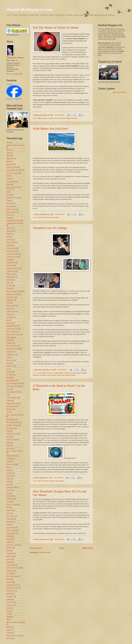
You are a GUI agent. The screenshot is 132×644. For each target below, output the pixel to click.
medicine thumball (12, 403)
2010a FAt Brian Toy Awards (15, 145)
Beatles (9, 195)
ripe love (9, 490)
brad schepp (10, 206)
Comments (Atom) (45, 552)
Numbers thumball (12, 434)
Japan (8, 357)
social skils (10, 522)
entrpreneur (10, 300)
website (9, 627)
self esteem (10, 499)
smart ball (10, 510)
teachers (9, 559)
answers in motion (12, 173)
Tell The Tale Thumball (14, 568)
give (8, 320)
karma (8, 363)
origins (9, 445)
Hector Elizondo (12, 332)
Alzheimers (10, 164)
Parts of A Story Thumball (15, 451)
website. (9, 630)
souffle (9, 525)
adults (8, 153)
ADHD (8, 150)
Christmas (10, 240)
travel (8, 611)
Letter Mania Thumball (14, 386)
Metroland (10, 409)
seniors (9, 502)
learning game (11, 380)
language (9, 372)
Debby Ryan (10, 274)
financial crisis (53, 118)
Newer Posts (36, 548)
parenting (9, 448)
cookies (9, 260)
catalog (9, 218)
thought (9, 579)
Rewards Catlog (12, 487)
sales (8, 493)
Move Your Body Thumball (46, 481)
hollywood (10, 343)
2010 (8, 142)
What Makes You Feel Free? (51, 129)
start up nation (11, 533)
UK (7, 620)
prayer (8, 470)
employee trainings (13, 294)
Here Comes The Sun (13, 334)
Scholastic (10, 496)
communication (11, 248)
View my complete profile (14, 74)
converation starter (12, 257)
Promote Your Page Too (14, 99)
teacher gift (10, 556)
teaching (9, 562)
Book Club (10, 203)
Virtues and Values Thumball (67, 118)
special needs (11, 528)
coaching (9, 245)
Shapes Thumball (12, 505)
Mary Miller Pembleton (17, 58)
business (9, 215)
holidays (9, 340)
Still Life (9, 536)
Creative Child (11, 271)
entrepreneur (11, 297)
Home (62, 548)
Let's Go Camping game (14, 383)
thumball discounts (12, 588)
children (9, 234)
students (9, 539)
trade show (10, 605)
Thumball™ (10, 597)
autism (9, 179)
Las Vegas (10, 375)
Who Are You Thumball (14, 636)
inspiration (10, 352)
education (10, 286)
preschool (10, 473)
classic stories (11, 243)
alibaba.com (10, 159)
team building (11, 565)
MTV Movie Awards (13, 422)
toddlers (9, 599)
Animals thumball (12, 167)
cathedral (9, 228)
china (8, 237)
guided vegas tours (13, 329)
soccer (9, 513)
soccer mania (11, 516)
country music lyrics (13, 268)
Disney (9, 283)
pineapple (10, 459)
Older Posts (88, 548)
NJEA (8, 431)
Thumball (9, 84)
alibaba (9, 156)
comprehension (11, 251)
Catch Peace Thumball (45, 373)
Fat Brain (9, 309)
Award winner (11, 182)
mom (8, 412)
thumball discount (12, 585)
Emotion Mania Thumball (78, 373)
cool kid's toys (11, 263)
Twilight (9, 617)
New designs (60, 481)
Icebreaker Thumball (39, 375)
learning (9, 378)
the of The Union (12, 576)
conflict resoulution (12, 254)
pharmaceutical (11, 456)
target (8, 551)
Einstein (9, 288)
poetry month (11, 464)
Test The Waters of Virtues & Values (56, 27)
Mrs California (11, 420)
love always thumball (13, 392)
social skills (10, 519)
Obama (9, 437)
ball (8, 192)
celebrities (10, 231)
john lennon (10, 360)
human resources (12, 346)
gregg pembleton (12, 326)
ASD (8, 176)
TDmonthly (10, 553)
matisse (9, 401)
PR (7, 467)
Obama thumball (12, 440)
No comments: (60, 115)
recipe (8, 482)
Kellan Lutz (10, 366)
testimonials (10, 571)
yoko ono (9, 639)
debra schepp (11, 277)
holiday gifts (10, 337)
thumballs (9, 594)
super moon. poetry (13, 545)
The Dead (10, 573)
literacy (9, 389)
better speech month (13, 198)
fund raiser (10, 317)
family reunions (11, 306)
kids (8, 369)
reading (9, 479)
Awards (9, 184)
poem (8, 462)
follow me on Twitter (119, 92)
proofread (9, 476)
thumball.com (11, 591)
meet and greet (52, 375)
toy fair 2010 (10, 602)
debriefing (10, 280)
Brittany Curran (11, 209)
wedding (9, 633)
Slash (8, 507)
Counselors (10, 265)
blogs (8, 201)
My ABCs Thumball (13, 425)
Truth (8, 614)
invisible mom (11, 355)
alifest (8, 161)
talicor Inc (9, 548)
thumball (9, 582)
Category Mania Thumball (61, 373)
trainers (9, 608)
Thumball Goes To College (50, 228)
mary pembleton (12, 398)
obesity (9, 443)
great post (10, 323)
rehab (8, 484)
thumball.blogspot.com (29, 10)
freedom (57, 217)
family (8, 303)
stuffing (9, 542)
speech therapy (11, 530)
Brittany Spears (43, 118)
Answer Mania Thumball (45, 217)
